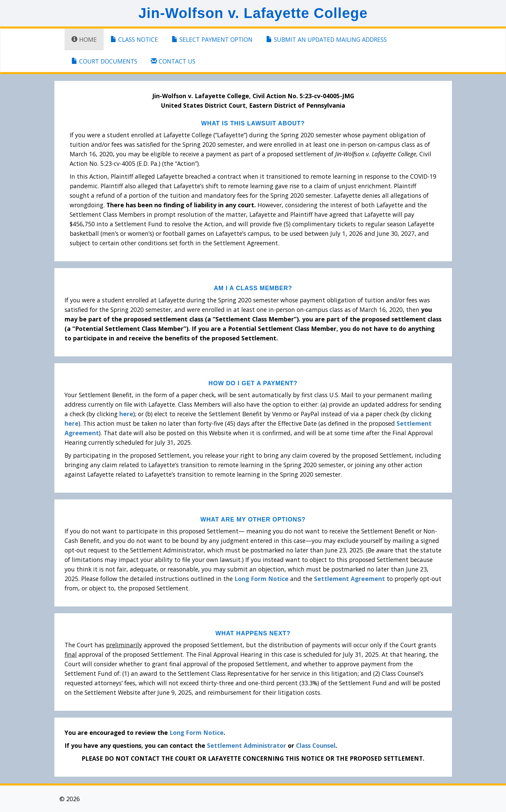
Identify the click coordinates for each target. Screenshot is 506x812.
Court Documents (104, 61)
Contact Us (173, 61)
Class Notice (134, 39)
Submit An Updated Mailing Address (326, 39)
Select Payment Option (212, 39)
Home (84, 39)
